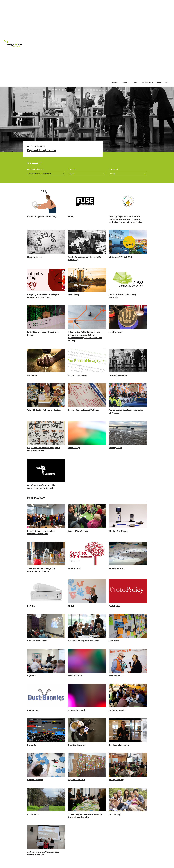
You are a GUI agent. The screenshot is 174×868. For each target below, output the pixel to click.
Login (167, 82)
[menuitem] (115, 82)
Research (126, 82)
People (136, 82)
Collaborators (148, 82)
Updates (115, 82)
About (159, 82)
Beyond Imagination (43, 150)
